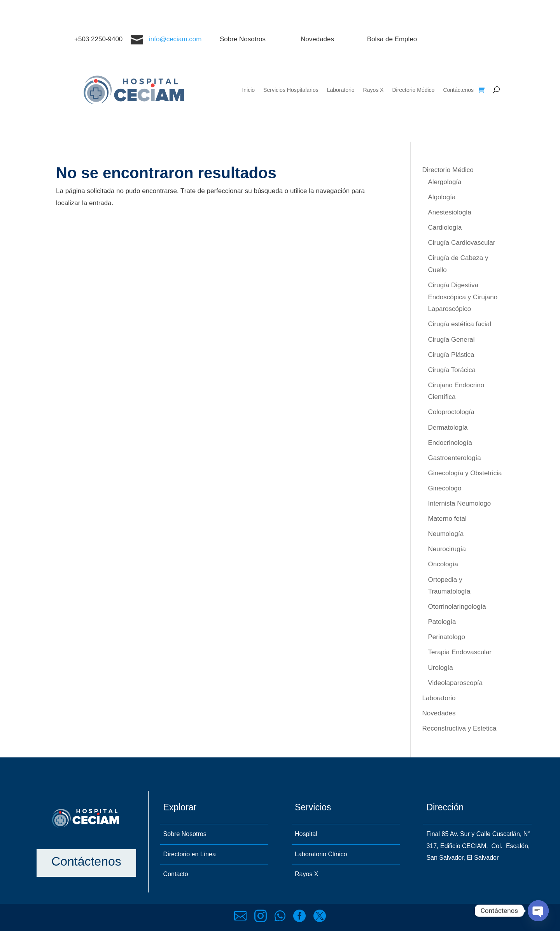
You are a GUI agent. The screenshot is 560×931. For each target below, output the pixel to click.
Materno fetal (447, 519)
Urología (441, 668)
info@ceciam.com (175, 39)
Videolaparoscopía (456, 683)
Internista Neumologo (460, 503)
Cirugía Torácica (452, 370)
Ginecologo (445, 488)
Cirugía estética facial (460, 324)
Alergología (445, 182)
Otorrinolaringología (457, 607)
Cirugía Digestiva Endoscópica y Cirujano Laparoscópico (463, 297)
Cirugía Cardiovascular (462, 243)
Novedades (439, 713)
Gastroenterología (455, 458)
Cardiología (445, 227)
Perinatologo (447, 637)
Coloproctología (451, 412)
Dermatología (448, 428)
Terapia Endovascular (460, 652)
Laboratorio (341, 90)
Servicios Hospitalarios (291, 90)
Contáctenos (458, 90)
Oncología (443, 564)
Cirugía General (451, 340)
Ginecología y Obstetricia (465, 473)
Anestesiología (450, 212)
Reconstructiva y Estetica (459, 728)
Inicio (248, 90)
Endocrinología (450, 443)
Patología (442, 622)
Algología (442, 197)
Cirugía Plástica (451, 355)
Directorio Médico (413, 90)
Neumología (446, 534)
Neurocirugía (447, 549)
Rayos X (374, 90)
